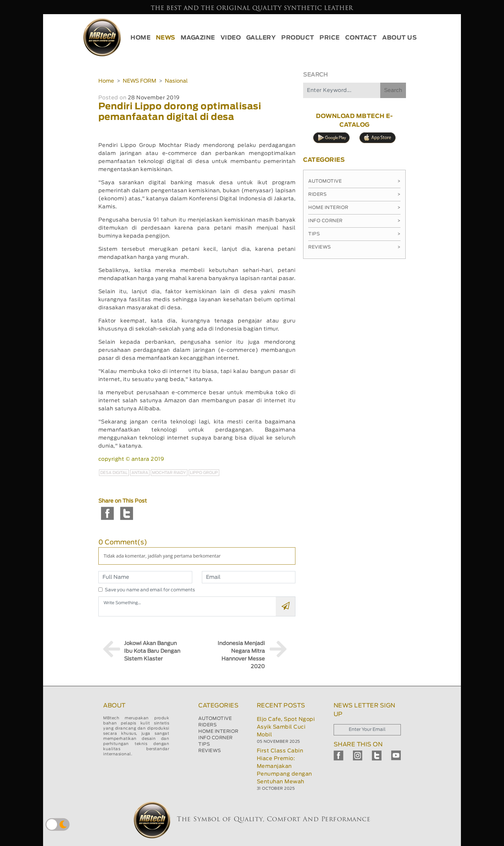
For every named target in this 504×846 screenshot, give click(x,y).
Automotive (354, 181)
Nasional (176, 81)
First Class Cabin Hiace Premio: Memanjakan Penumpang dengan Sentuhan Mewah (284, 766)
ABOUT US (399, 38)
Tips (354, 234)
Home (106, 81)
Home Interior (354, 208)
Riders (354, 195)
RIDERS (207, 725)
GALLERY (261, 38)
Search (393, 90)
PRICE (330, 38)
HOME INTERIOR (218, 732)
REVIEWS (210, 751)
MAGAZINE (198, 38)
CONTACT (361, 38)
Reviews (354, 247)
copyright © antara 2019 (131, 459)
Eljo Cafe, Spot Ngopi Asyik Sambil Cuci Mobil (286, 727)
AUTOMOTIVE (215, 719)
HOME (140, 38)
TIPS (204, 744)
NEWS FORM (139, 81)
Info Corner (354, 221)
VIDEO (231, 38)
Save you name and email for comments (150, 590)
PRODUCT (298, 38)
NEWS (166, 38)
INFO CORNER (216, 738)
